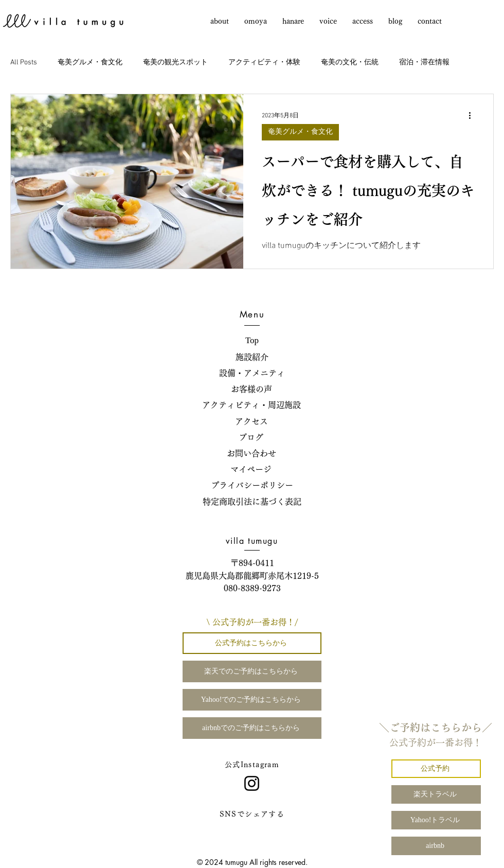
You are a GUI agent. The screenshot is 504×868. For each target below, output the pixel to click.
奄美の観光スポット (175, 63)
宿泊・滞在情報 (424, 63)
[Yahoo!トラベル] (436, 820)
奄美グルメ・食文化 (90, 63)
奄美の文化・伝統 (350, 63)
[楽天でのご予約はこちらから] (252, 671)
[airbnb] (436, 846)
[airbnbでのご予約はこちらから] (252, 728)
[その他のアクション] (473, 115)
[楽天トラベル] (436, 794)
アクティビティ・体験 (264, 63)
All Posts (24, 63)
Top (252, 340)
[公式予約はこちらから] (252, 643)
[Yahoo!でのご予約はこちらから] (252, 700)
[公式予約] (436, 769)
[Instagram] (252, 783)
